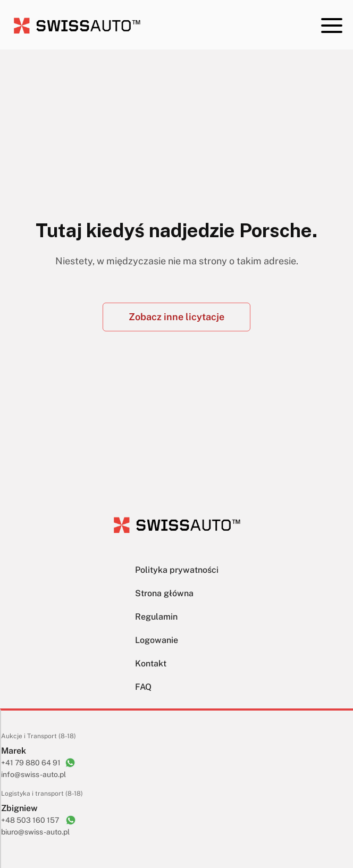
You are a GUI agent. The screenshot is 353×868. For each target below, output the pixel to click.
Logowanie (157, 640)
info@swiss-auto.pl (33, 774)
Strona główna (164, 593)
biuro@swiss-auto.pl (35, 832)
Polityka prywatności (177, 570)
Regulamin (156, 617)
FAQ (143, 687)
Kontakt (151, 663)
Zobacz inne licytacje (176, 317)
